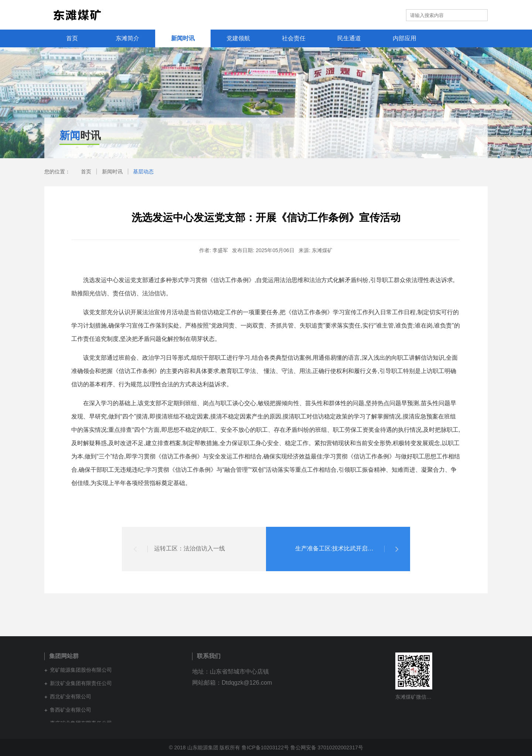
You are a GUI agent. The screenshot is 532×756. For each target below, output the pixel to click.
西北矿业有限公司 (71, 696)
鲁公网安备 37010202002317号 (327, 747)
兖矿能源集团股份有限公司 (81, 670)
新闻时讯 (183, 38)
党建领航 (238, 38)
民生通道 (349, 38)
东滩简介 (127, 38)
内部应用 (405, 38)
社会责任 (294, 38)
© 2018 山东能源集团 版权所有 (204, 747)
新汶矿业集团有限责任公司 (81, 683)
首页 (72, 38)
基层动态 (143, 172)
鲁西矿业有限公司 (71, 710)
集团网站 (386, 15)
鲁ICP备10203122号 (265, 747)
